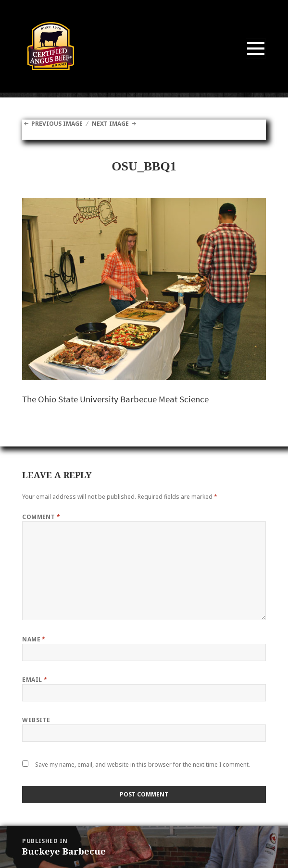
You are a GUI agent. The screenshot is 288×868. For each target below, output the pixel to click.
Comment (41, 517)
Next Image (110, 124)
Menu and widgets (256, 58)
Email (35, 680)
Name (34, 639)
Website (36, 720)
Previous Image (57, 124)
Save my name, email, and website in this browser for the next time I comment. (143, 765)
